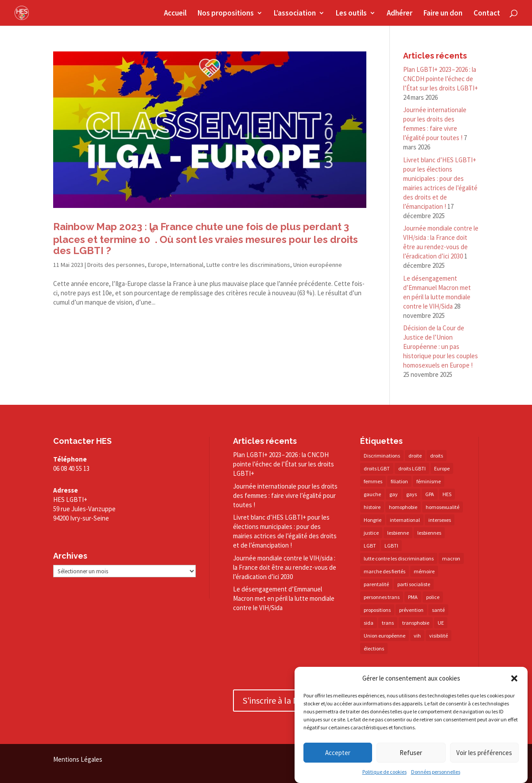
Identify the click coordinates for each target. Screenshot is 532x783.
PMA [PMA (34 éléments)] (413, 597)
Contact (487, 14)
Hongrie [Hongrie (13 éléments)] (373, 520)
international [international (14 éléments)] (405, 520)
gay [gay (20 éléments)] (394, 494)
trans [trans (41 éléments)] (388, 623)
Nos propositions (226, 14)
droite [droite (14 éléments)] (415, 456)
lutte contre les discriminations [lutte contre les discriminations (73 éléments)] (399, 558)
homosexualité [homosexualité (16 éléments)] (443, 507)
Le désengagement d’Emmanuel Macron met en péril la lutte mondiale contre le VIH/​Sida (284, 598)
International (187, 265)
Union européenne (318, 265)
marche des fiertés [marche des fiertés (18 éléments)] (384, 571)
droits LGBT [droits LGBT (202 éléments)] (377, 468)
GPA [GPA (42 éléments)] (430, 494)
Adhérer (400, 14)
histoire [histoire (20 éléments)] (372, 507)
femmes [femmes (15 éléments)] (373, 481)
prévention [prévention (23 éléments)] (411, 610)
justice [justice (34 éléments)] (371, 533)
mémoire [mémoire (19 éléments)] (424, 571)
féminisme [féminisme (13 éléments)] (429, 481)
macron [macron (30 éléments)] (451, 558)
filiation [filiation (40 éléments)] (399, 481)
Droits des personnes (116, 265)
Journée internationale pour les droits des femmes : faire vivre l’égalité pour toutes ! (285, 495)
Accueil (175, 14)
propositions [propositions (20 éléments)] (377, 610)
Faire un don (443, 14)
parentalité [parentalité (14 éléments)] (376, 584)
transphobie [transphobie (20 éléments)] (416, 623)
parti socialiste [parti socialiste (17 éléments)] (414, 584)
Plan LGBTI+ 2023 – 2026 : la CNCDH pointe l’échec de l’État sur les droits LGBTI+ (441, 79)
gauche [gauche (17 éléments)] (372, 494)
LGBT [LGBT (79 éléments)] (370, 546)
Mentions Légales (78, 759)
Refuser (411, 753)
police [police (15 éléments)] (433, 597)
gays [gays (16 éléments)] (412, 494)
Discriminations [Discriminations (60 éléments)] (382, 456)
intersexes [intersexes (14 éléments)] (440, 520)
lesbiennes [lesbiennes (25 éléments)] (429, 533)
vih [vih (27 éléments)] (417, 636)
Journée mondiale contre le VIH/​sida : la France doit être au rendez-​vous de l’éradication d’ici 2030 (285, 567)
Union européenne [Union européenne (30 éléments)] (384, 636)
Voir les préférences (484, 753)
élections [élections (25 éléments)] (374, 648)
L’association (295, 14)
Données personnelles (436, 772)
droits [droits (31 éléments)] (437, 456)
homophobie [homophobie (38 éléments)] (403, 507)
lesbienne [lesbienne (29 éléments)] (398, 533)
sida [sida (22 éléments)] (369, 623)
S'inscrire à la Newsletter (289, 700)
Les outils (351, 14)
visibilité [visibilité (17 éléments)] (439, 636)
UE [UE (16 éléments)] (441, 623)
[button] (514, 678)
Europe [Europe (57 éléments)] (442, 468)
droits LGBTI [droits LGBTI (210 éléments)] (412, 468)
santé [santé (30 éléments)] (438, 610)
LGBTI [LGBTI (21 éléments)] (391, 546)
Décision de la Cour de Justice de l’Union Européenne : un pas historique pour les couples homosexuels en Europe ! (441, 346)
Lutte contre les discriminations (248, 265)
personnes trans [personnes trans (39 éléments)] (382, 597)
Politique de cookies (384, 772)
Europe (157, 265)
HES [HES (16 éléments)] (447, 494)
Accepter (338, 753)
